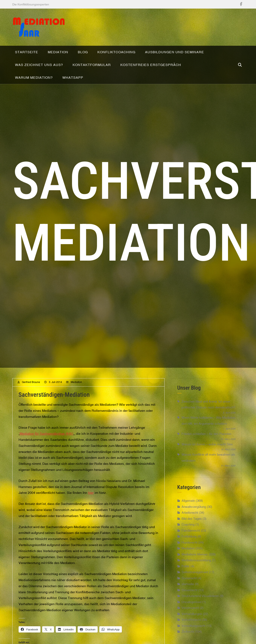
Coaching (188, 537)
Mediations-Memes (195, 567)
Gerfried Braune (31, 395)
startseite (188, 596)
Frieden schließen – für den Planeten (206, 446)
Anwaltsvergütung (194, 519)
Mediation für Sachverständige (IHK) (46, 446)
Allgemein (188, 513)
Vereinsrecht (190, 620)
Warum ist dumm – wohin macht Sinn (207, 457)
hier (91, 505)
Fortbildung (189, 549)
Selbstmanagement (195, 584)
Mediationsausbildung (196, 572)
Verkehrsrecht (191, 632)
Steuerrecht (189, 602)
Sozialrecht (189, 590)
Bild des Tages (192, 531)
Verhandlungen (192, 626)
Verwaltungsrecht (193, 638)
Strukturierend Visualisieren (200, 608)
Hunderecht (189, 555)
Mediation (76, 395)
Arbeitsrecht (190, 525)
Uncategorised (191, 614)
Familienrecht (191, 543)
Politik (186, 579)
